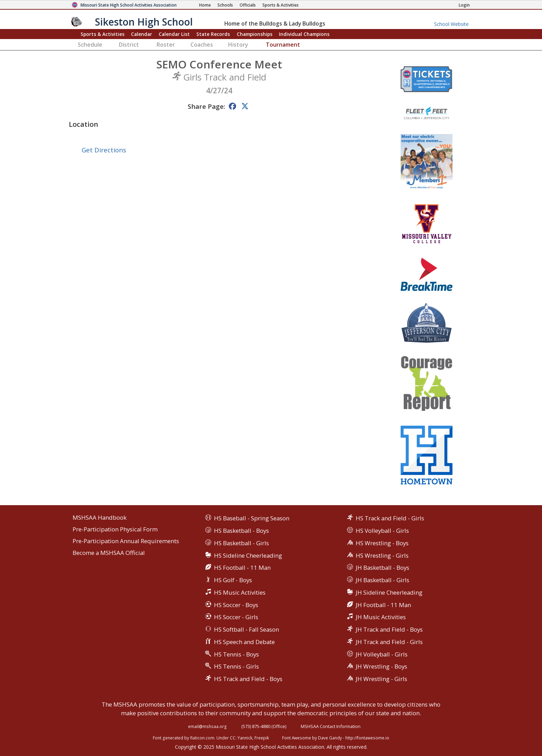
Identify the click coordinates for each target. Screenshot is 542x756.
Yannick (245, 738)
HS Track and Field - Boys (248, 679)
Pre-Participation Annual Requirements (126, 541)
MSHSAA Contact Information (331, 726)
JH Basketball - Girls (382, 580)
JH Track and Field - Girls (389, 642)
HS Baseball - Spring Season (252, 518)
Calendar (142, 34)
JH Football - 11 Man (383, 605)
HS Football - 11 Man (242, 568)
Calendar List (174, 34)
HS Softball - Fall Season (246, 629)
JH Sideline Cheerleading (389, 592)
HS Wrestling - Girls (382, 555)
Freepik (262, 738)
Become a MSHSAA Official (109, 553)
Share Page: (206, 106)
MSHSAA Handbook (100, 518)
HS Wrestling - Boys (382, 543)
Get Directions (104, 150)
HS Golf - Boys (233, 580)
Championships (255, 34)
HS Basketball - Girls (241, 543)
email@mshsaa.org (207, 726)
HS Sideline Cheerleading (248, 555)
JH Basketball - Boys (382, 568)
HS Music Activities (240, 592)
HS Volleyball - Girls (382, 531)
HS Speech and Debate (244, 642)
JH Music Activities (381, 617)
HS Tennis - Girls (236, 666)
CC (233, 738)
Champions (304, 34)
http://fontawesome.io (367, 738)
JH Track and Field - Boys (389, 629)
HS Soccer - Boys (236, 605)
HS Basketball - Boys (241, 531)
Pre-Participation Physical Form (115, 530)
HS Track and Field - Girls (390, 518)
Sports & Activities (102, 34)
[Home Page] (205, 5)
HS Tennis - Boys (236, 654)
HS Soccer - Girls (236, 617)
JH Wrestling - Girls (381, 679)
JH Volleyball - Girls (382, 654)
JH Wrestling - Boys (381, 666)
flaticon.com (202, 738)
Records (213, 34)
